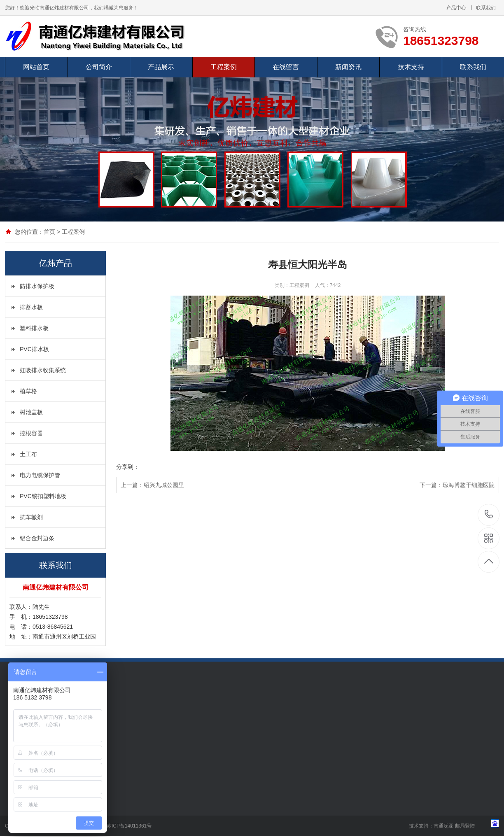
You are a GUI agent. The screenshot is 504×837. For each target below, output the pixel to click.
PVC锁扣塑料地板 (43, 496)
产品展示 (161, 67)
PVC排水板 (34, 349)
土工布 (28, 454)
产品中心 (456, 8)
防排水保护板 (37, 286)
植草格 (28, 391)
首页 (49, 232)
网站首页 (36, 67)
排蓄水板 (31, 307)
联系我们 (486, 8)
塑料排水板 (34, 328)
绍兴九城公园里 (164, 485)
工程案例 (224, 67)
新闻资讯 (348, 67)
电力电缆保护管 (40, 475)
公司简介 (99, 67)
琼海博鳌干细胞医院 (469, 485)
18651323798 (489, 514)
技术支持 (411, 67)
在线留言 (286, 67)
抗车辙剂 (31, 517)
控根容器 (31, 433)
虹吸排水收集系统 (43, 370)
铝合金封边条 (37, 538)
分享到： (128, 467)
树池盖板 (31, 412)
